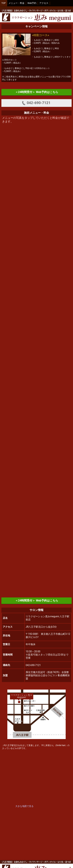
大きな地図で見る (24, 806)
